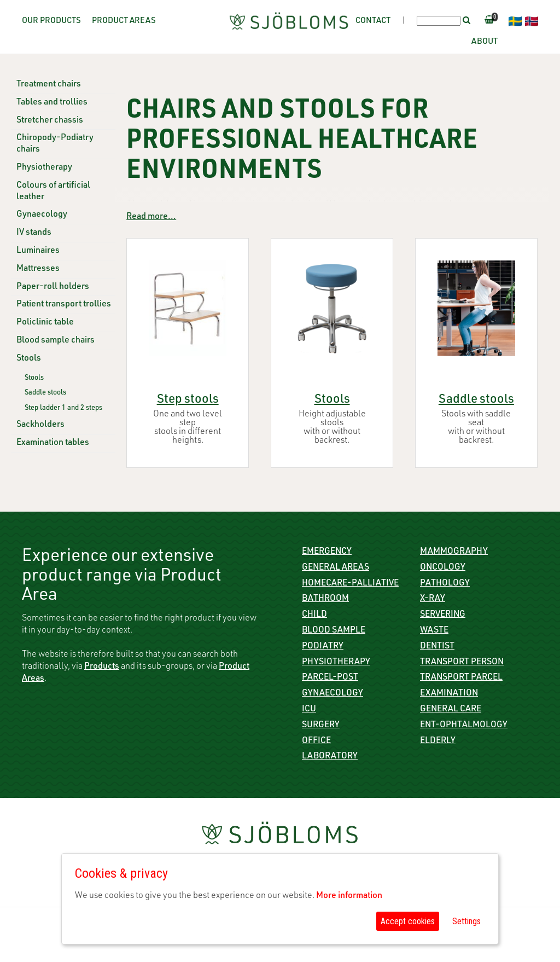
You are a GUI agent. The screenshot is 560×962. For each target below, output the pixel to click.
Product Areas (124, 21)
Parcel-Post (330, 678)
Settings (466, 921)
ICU (309, 710)
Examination (449, 694)
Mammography (454, 552)
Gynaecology (42, 215)
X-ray (433, 599)
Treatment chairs (49, 85)
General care (451, 710)
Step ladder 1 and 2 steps (63, 408)
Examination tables (53, 443)
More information (349, 896)
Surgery (321, 726)
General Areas (336, 568)
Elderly (438, 741)
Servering (443, 615)
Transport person (462, 663)
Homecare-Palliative (350, 584)
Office (316, 741)
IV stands (34, 233)
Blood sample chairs (56, 341)
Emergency (327, 552)
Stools (29, 359)
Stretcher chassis (50, 121)
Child (314, 615)
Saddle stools (45, 393)
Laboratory (330, 757)
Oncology (443, 568)
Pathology (445, 584)
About (485, 42)
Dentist (437, 647)
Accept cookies (408, 921)
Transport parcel (461, 678)
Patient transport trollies (64, 305)
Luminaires (38, 251)
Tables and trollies (52, 103)
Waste (434, 631)
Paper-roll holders (53, 287)
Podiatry (323, 647)
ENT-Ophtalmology (464, 726)
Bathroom (325, 599)
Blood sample (334, 631)
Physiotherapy (44, 168)
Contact (373, 21)
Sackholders (40, 425)
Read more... (151, 217)
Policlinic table (45, 323)
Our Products (51, 21)
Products (102, 667)
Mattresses (38, 269)
